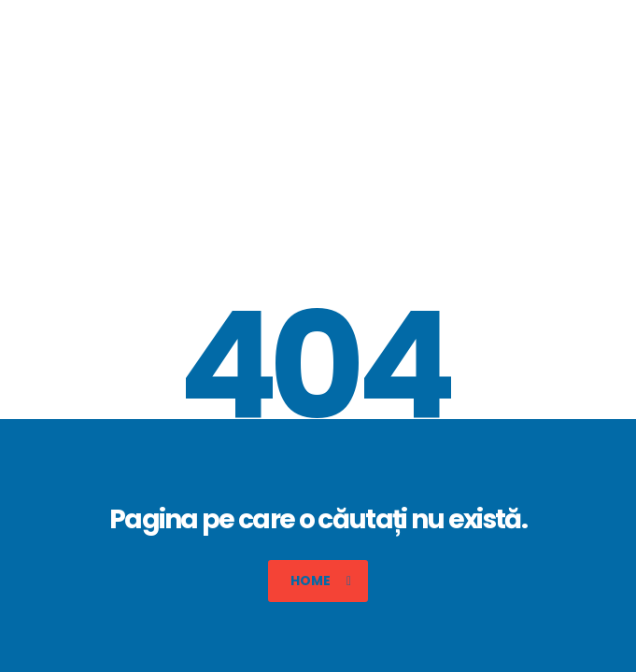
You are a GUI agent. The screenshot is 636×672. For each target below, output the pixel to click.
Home (321, 581)
